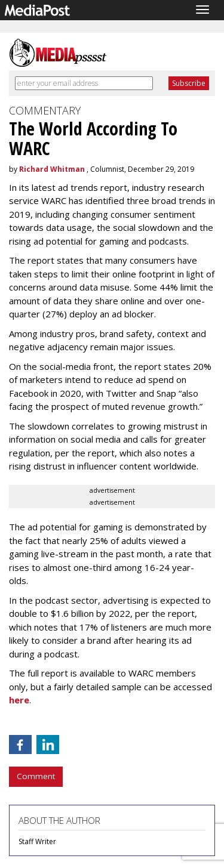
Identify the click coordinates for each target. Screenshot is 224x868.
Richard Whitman (52, 169)
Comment (36, 776)
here (19, 700)
